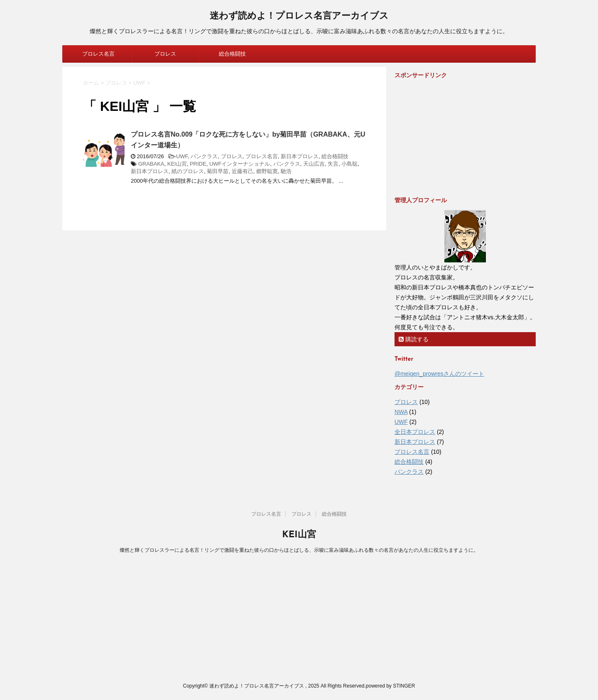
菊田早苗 (218, 171)
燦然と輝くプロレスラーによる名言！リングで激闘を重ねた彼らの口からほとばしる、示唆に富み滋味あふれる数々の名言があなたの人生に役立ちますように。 (299, 550)
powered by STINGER (391, 686)
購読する (414, 339)
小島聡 (349, 164)
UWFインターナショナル (240, 164)
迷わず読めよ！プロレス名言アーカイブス (299, 16)
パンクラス (204, 156)
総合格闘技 (232, 54)
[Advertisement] (457, 137)
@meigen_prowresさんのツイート (439, 374)
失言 (333, 164)
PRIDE (198, 164)
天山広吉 (314, 164)
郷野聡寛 (267, 171)
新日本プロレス (300, 156)
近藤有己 (243, 171)
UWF (182, 156)
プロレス (165, 54)
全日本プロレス (415, 432)
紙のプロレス (188, 171)
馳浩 (286, 171)
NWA (401, 412)
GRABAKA (151, 164)
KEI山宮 (177, 164)
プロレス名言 (98, 54)
